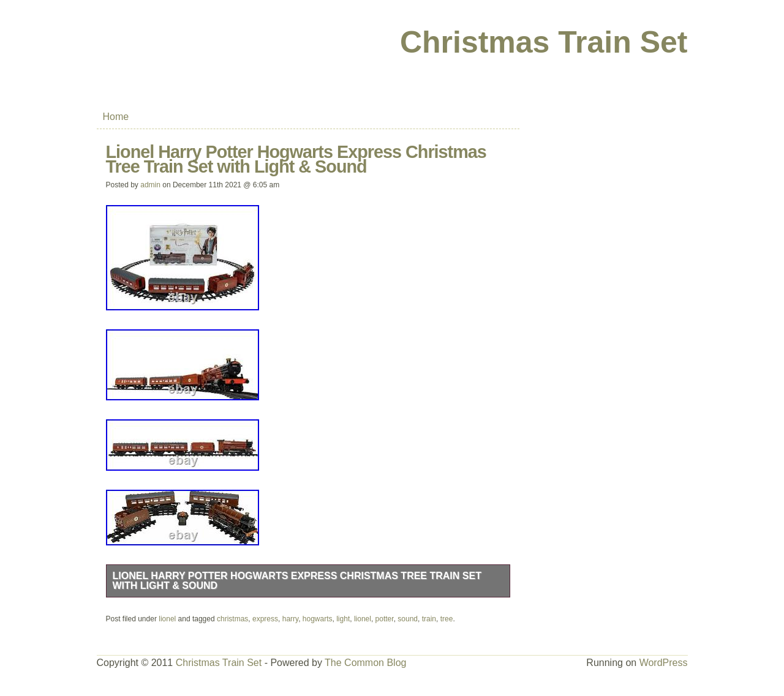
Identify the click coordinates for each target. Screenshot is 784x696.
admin (150, 185)
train (429, 619)
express (265, 619)
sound (408, 619)
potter (385, 619)
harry (290, 619)
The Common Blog (365, 663)
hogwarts (318, 619)
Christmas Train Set (544, 42)
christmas (232, 619)
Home (116, 117)
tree (447, 619)
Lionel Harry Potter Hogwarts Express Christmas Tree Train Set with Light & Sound (297, 581)
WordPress (664, 663)
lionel (167, 619)
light (343, 619)
